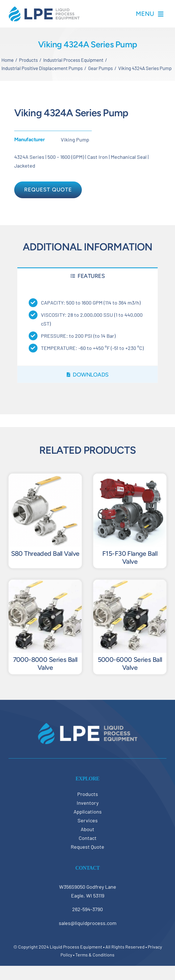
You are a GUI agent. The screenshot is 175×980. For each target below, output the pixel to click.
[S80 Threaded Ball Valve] (45, 478)
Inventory (88, 803)
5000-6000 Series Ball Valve (130, 664)
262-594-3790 (88, 909)
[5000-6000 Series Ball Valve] (130, 584)
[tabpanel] (88, 325)
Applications (88, 812)
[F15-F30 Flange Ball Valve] (130, 478)
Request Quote (88, 847)
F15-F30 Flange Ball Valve (130, 557)
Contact (88, 838)
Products (88, 794)
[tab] (88, 276)
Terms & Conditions (95, 955)
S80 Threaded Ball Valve (45, 554)
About (88, 829)
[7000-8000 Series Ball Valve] (45, 584)
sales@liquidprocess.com (88, 923)
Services (88, 820)
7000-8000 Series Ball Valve (45, 664)
